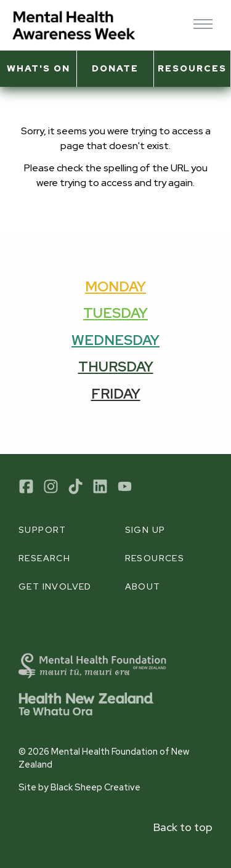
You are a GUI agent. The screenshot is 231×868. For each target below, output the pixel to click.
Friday (116, 394)
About (143, 586)
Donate (115, 68)
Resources (192, 68)
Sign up (145, 530)
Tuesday (115, 313)
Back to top (183, 827)
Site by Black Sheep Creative (79, 787)
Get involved (55, 586)
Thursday (116, 367)
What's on (38, 68)
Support (43, 530)
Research (44, 558)
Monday (115, 286)
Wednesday (115, 340)
